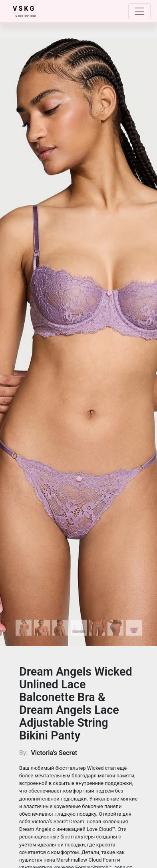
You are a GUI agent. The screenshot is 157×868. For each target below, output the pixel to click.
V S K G (23, 9)
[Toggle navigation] (139, 11)
